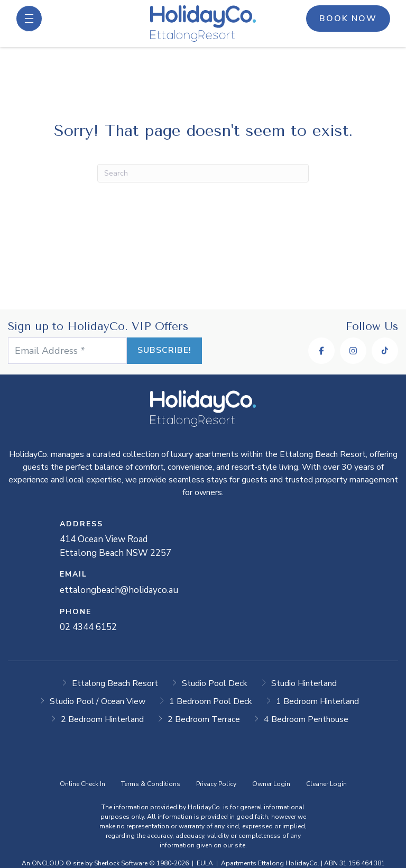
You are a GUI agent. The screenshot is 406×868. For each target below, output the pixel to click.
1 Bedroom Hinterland (317, 701)
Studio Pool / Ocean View (98, 701)
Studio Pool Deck (215, 683)
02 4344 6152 (88, 627)
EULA (205, 863)
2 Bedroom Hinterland (102, 719)
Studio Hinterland (304, 683)
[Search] (203, 173)
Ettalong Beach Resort (115, 683)
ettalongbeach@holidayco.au (119, 590)
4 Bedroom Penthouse (306, 719)
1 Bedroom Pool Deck (211, 701)
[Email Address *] (67, 351)
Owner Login (271, 784)
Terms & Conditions (151, 784)
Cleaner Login (326, 784)
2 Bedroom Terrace (204, 719)
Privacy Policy (216, 784)
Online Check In (82, 784)
